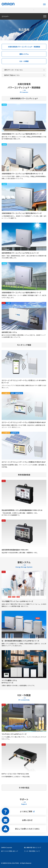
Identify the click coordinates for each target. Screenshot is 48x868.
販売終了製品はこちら (12, 75)
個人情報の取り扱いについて (33, 848)
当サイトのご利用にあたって (10, 851)
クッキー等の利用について (32, 851)
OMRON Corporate (7, 848)
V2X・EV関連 (24, 61)
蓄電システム (24, 54)
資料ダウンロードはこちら (13, 70)
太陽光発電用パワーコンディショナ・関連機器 (24, 47)
